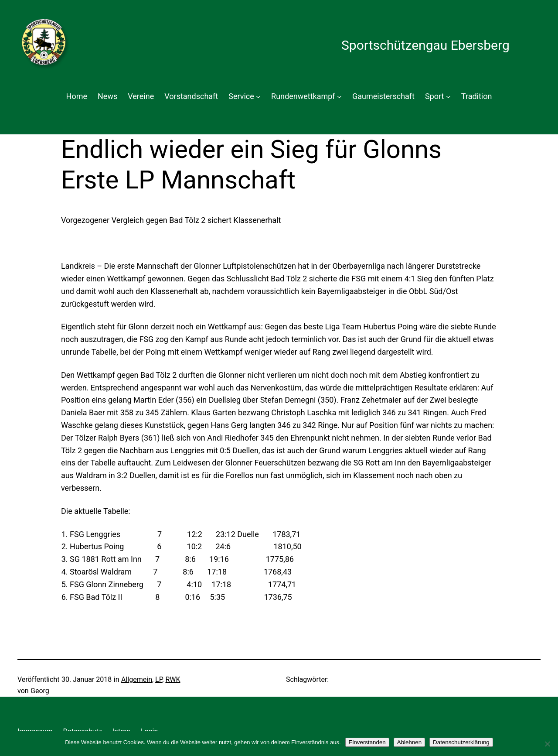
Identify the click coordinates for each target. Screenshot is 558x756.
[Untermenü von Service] (258, 97)
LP (159, 679)
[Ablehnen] (547, 744)
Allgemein (137, 679)
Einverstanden (367, 742)
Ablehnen (409, 742)
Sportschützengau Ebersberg (425, 45)
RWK (173, 679)
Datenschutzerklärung (461, 742)
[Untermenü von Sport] (448, 97)
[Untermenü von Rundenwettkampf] (339, 97)
